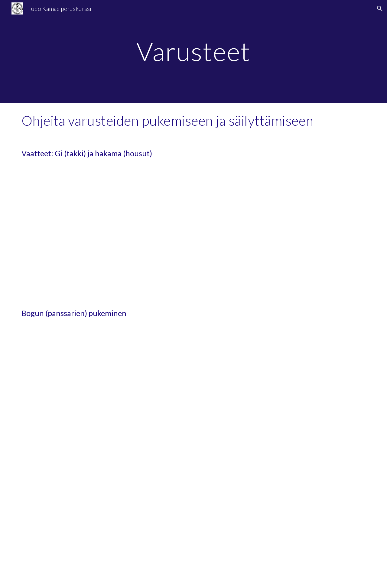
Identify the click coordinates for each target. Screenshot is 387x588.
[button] (380, 8)
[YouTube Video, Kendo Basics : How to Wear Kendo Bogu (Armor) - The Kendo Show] (104, 523)
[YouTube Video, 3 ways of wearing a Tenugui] (104, 393)
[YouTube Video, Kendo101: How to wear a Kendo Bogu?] (283, 393)
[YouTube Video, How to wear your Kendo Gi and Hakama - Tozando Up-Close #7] (283, 234)
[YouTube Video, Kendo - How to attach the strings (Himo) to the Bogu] (283, 523)
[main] (193, 51)
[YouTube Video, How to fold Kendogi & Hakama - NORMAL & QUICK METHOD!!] (104, 234)
